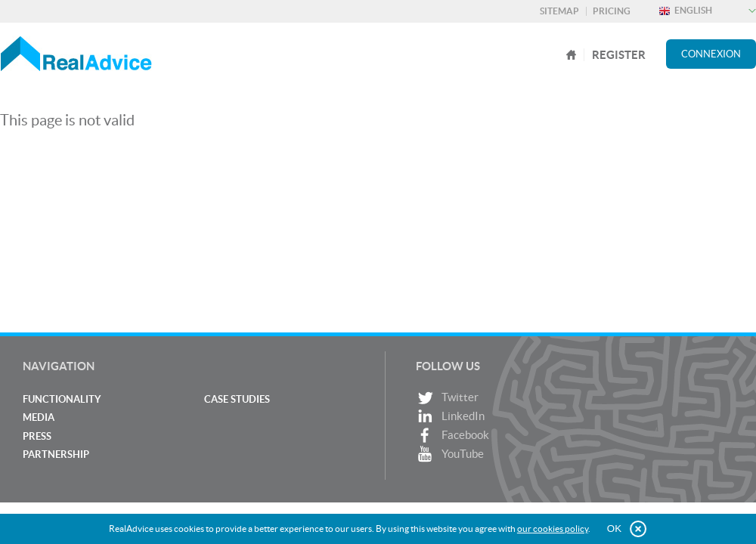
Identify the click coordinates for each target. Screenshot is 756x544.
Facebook (452, 436)
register (619, 55)
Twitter (447, 398)
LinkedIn (450, 417)
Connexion (711, 54)
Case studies (237, 399)
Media (39, 417)
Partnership (56, 454)
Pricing (612, 11)
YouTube (450, 454)
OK (614, 529)
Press (37, 436)
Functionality (62, 399)
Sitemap (559, 11)
